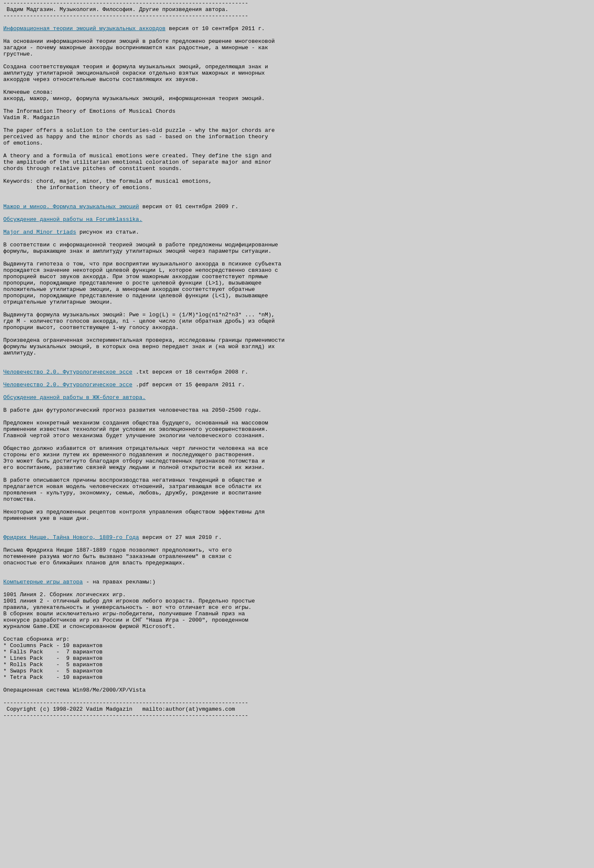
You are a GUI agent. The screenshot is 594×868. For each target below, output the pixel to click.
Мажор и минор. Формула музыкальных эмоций (71, 248)
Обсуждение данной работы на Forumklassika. (73, 263)
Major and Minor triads (40, 279)
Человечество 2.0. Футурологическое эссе (68, 447)
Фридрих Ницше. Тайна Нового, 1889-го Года (71, 645)
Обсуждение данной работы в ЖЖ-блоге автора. (74, 477)
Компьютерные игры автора (43, 698)
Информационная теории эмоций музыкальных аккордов (84, 34)
